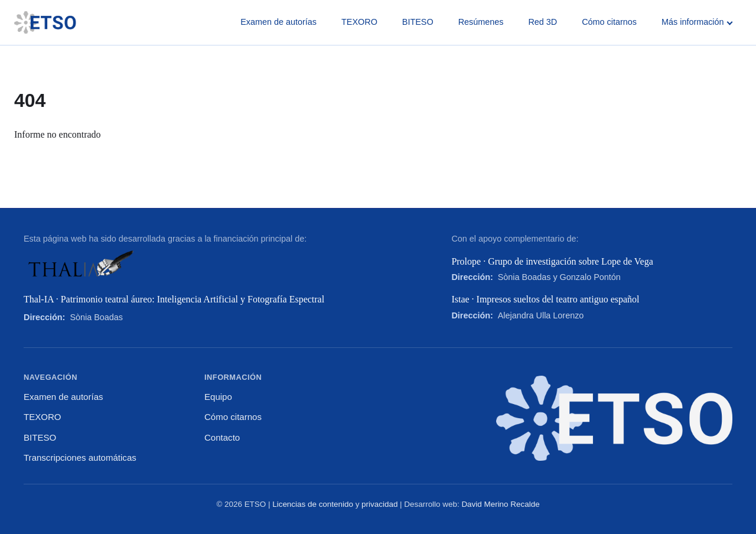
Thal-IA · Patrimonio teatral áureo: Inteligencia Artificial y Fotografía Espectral (174, 299)
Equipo (218, 397)
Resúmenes (481, 22)
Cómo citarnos (609, 22)
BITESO (418, 22)
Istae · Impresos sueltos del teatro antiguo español (545, 299)
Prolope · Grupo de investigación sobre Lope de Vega (552, 261)
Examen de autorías (278, 22)
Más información (697, 22)
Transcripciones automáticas (80, 458)
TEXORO (359, 22)
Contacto (222, 437)
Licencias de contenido (313, 504)
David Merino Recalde (500, 504)
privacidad (379, 504)
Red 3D (542, 22)
